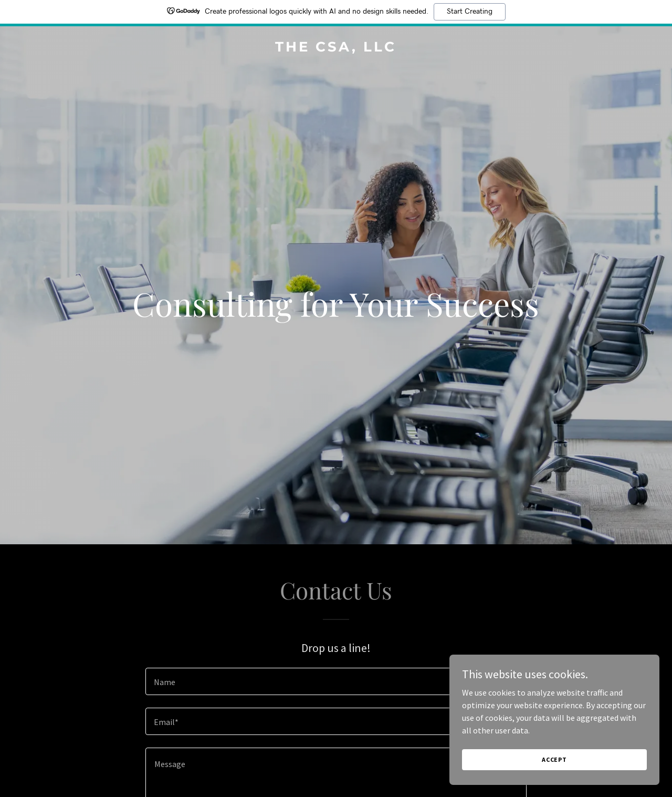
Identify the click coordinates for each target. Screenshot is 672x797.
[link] (336, 48)
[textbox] (336, 681)
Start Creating (470, 12)
